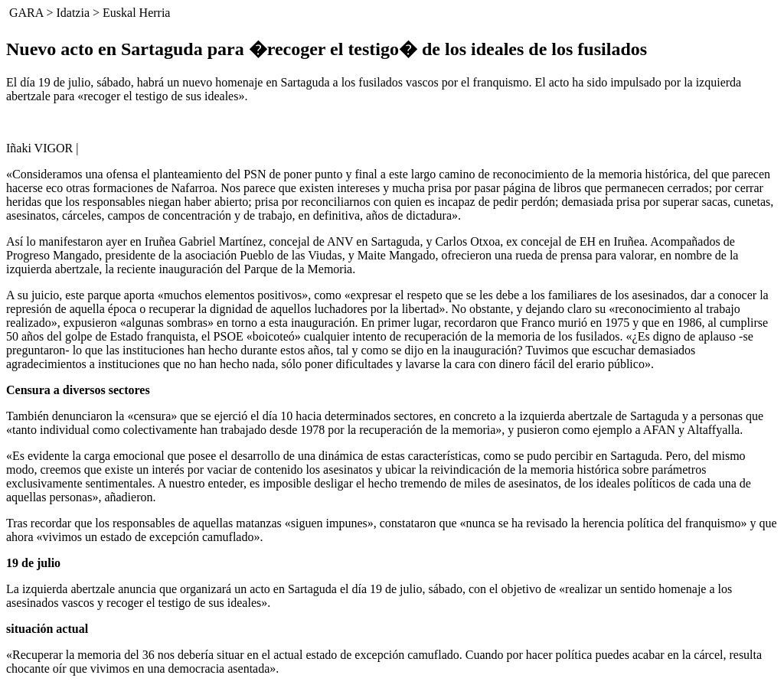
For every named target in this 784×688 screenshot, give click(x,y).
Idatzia (73, 13)
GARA (26, 13)
